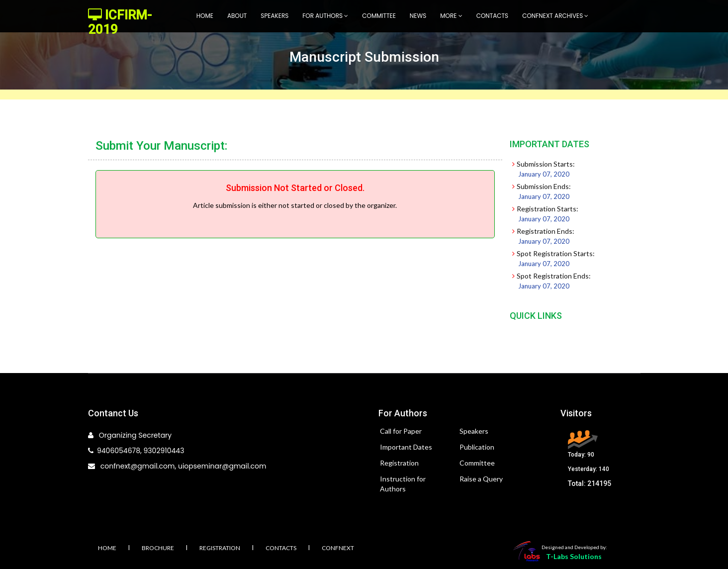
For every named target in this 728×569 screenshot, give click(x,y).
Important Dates (406, 447)
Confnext (338, 548)
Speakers (274, 16)
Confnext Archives (555, 16)
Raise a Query (481, 479)
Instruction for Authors (403, 484)
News (418, 16)
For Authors (325, 16)
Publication (477, 447)
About (237, 16)
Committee (379, 16)
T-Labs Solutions (574, 556)
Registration (399, 463)
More (451, 16)
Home (205, 16)
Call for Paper (401, 431)
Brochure (158, 548)
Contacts (493, 16)
